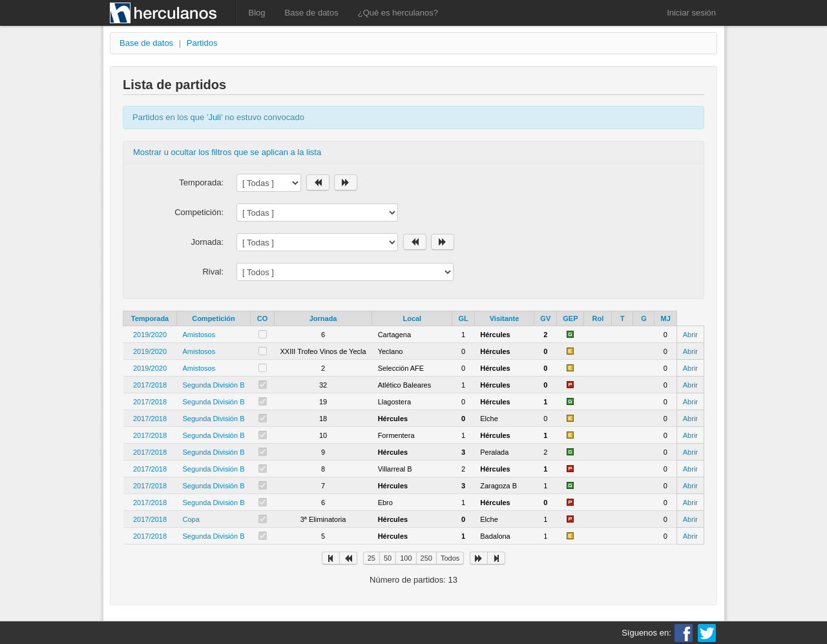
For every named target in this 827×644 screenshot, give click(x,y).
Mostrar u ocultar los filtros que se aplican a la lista (227, 152)
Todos (450, 558)
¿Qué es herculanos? (398, 13)
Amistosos (199, 335)
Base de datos (312, 13)
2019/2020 (150, 335)
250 (426, 558)
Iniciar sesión (691, 13)
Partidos (202, 43)
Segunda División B (214, 385)
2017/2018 (150, 385)
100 (406, 558)
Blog (257, 13)
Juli (215, 117)
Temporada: (201, 182)
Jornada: (207, 242)
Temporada (150, 318)
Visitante (505, 318)
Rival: (213, 272)
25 (372, 558)
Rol (598, 318)
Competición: (199, 212)
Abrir (690, 335)
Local (412, 318)
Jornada (323, 318)
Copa (191, 519)
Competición (214, 318)
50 (388, 558)
